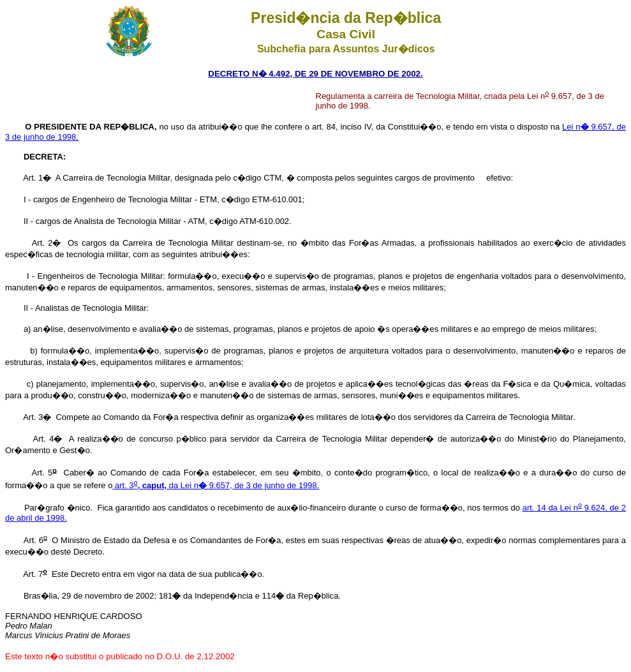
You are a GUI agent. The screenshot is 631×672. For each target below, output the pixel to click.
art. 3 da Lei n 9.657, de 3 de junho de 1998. (216, 485)
